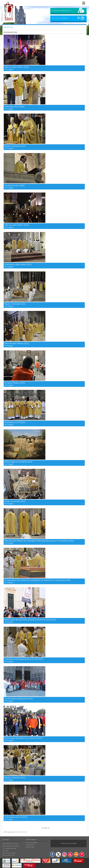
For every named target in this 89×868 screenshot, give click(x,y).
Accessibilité (30, 845)
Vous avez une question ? (61, 18)
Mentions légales (32, 843)
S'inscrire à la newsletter (69, 843)
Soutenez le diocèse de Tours (61, 10)
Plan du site (30, 847)
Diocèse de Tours (10, 32)
